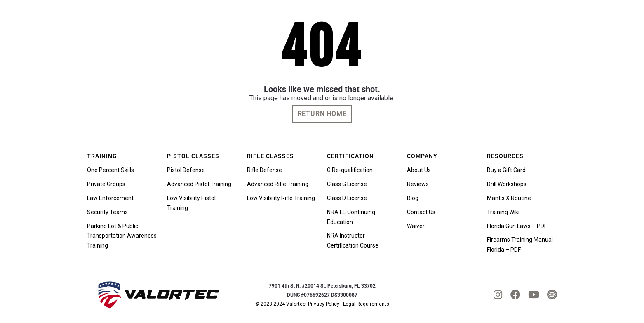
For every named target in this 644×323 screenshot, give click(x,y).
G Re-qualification (350, 170)
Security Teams (107, 212)
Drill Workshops (507, 184)
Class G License (347, 184)
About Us (419, 170)
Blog (413, 198)
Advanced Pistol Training (199, 184)
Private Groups (106, 184)
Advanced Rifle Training (278, 184)
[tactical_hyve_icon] (552, 295)
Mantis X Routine (509, 198)
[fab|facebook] (515, 295)
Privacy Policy (324, 304)
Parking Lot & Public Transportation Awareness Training (122, 236)
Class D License (347, 198)
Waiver (416, 226)
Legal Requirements (366, 304)
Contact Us (421, 212)
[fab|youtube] (534, 295)
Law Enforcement (110, 198)
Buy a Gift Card (506, 170)
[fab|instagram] (498, 295)
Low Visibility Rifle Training (281, 198)
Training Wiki (503, 212)
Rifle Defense (264, 170)
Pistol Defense (186, 170)
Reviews (418, 184)
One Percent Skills (110, 170)
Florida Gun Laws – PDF (517, 226)
